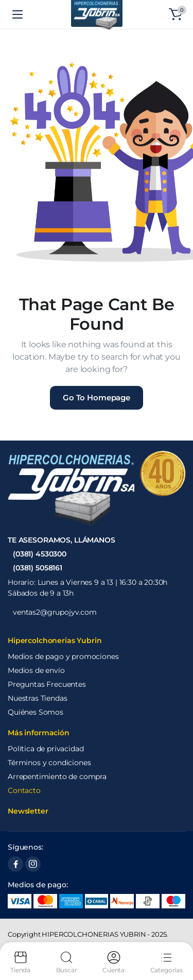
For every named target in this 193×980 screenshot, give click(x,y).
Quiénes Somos (36, 712)
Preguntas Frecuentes (47, 684)
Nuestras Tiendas (37, 698)
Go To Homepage (97, 398)
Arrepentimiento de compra (57, 776)
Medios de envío (36, 670)
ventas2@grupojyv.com (55, 612)
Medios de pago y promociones (63, 656)
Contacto (24, 790)
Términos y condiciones (49, 763)
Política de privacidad (46, 749)
